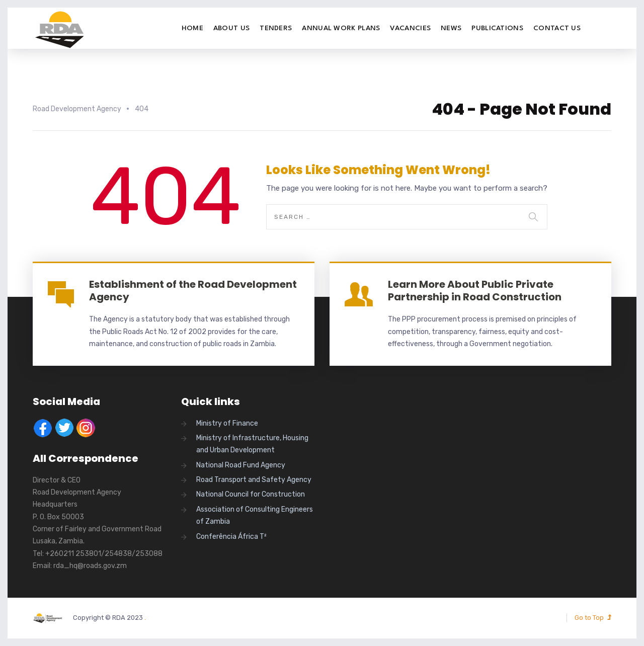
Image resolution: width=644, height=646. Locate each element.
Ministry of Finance (227, 423)
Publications (497, 28)
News (451, 28)
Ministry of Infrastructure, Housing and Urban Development (252, 444)
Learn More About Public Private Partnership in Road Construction (475, 291)
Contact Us (557, 28)
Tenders (276, 28)
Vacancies (410, 28)
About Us (231, 28)
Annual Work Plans (341, 28)
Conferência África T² (231, 537)
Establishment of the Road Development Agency (193, 291)
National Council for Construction (251, 494)
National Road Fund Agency (241, 465)
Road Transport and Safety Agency (254, 480)
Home (192, 28)
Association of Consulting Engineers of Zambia (255, 515)
